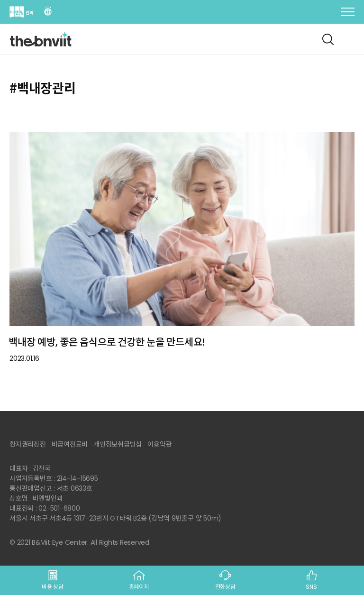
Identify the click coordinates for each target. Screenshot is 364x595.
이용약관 (159, 444)
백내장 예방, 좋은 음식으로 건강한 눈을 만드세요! (107, 342)
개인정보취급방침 (118, 444)
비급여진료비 (70, 444)
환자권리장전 (28, 444)
